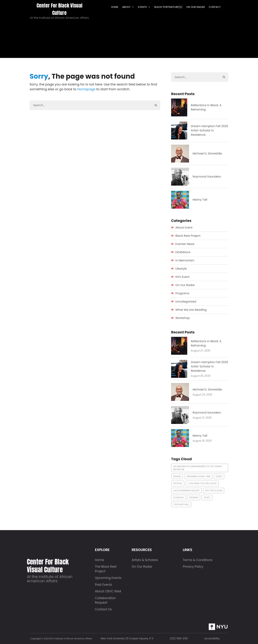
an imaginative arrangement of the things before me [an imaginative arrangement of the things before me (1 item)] (198, 468)
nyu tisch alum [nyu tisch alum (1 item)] (214, 491)
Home (100, 560)
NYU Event (182, 277)
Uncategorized (186, 302)
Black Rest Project (188, 236)
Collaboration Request (105, 600)
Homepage (86, 89)
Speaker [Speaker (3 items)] (194, 497)
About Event (184, 228)
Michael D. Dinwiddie (207, 153)
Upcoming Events (108, 578)
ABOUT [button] (128, 7)
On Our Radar (196, 7)
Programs (182, 293)
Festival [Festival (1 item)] (178, 483)
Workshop (183, 318)
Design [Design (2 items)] (177, 476)
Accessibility (212, 638)
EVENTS (144, 7)
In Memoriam (185, 260)
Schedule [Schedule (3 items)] (179, 497)
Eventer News (185, 244)
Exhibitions (183, 252)
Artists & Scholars (145, 560)
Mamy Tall (200, 200)
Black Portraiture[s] (168, 7)
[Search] (91, 105)
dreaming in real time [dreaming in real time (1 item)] (198, 476)
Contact (215, 7)
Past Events (104, 585)
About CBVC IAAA (108, 591)
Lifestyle (181, 269)
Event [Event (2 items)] (219, 476)
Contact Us (103, 609)
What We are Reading (191, 310)
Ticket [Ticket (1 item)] (207, 497)
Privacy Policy (193, 567)
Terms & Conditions (198, 560)
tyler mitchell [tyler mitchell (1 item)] (181, 504)
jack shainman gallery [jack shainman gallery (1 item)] (186, 491)
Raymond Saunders (207, 177)
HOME (115, 7)
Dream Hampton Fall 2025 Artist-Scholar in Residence (209, 130)
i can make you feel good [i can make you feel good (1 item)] (202, 483)
